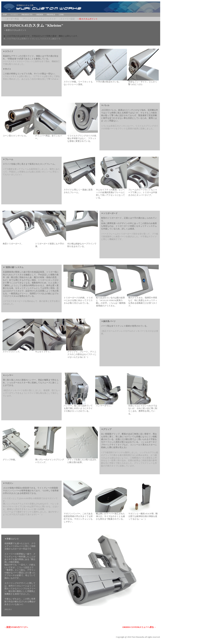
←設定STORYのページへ (16, 627)
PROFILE (51, 15)
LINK (61, 15)
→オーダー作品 (12, 19)
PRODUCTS (27, 15)
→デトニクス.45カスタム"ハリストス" (39, 19)
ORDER (40, 15)
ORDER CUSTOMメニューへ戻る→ (139, 627)
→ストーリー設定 (67, 19)
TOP (5, 15)
